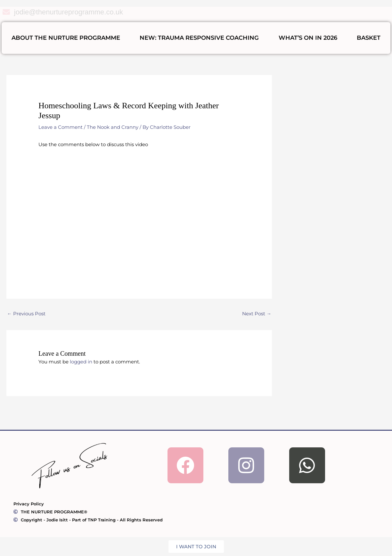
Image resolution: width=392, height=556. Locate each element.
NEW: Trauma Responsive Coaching (199, 38)
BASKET (369, 38)
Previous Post (26, 314)
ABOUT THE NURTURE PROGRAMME (66, 38)
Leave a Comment (61, 127)
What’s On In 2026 (308, 38)
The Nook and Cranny (113, 127)
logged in (81, 362)
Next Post (257, 314)
